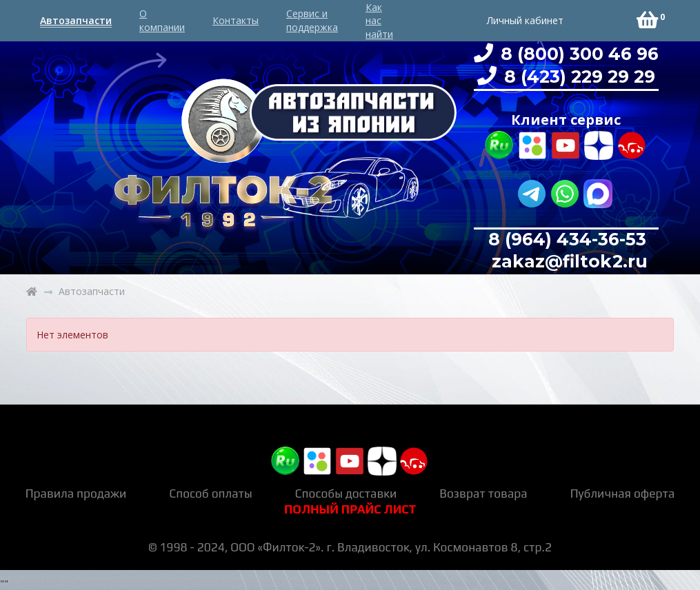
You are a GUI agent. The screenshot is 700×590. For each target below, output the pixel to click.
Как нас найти (379, 21)
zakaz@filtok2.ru (567, 261)
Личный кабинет (525, 20)
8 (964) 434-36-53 (567, 239)
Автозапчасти (76, 20)
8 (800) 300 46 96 (577, 54)
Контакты (236, 20)
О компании (162, 20)
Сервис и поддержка (312, 20)
